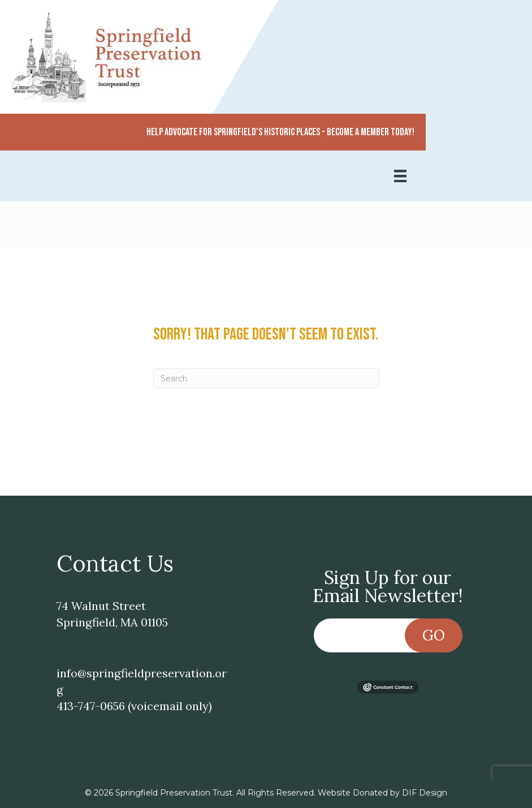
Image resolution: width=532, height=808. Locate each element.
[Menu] (400, 176)
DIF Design (425, 793)
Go (434, 635)
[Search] (266, 378)
